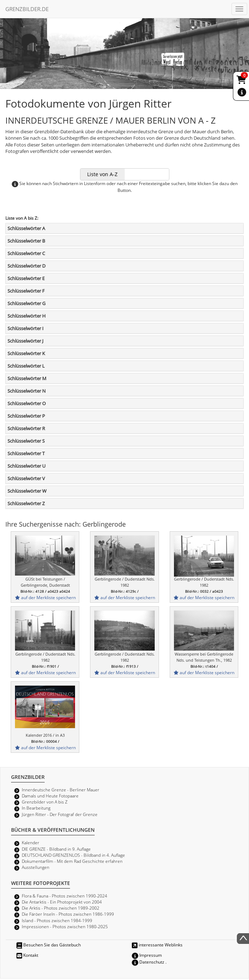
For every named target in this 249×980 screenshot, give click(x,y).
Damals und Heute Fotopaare (50, 796)
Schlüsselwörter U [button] (26, 466)
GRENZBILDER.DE (27, 9)
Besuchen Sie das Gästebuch (49, 945)
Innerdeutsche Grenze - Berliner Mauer (61, 790)
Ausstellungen (36, 867)
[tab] (124, 228)
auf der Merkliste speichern (45, 597)
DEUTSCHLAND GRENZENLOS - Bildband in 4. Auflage (73, 855)
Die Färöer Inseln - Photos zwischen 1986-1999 (68, 914)
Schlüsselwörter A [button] (26, 228)
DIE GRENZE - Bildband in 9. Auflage (56, 849)
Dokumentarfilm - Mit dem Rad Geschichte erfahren (72, 861)
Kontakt (27, 955)
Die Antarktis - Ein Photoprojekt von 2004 (62, 902)
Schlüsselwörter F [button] (26, 291)
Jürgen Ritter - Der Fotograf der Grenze (60, 814)
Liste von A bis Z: (22, 218)
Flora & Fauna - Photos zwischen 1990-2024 (64, 896)
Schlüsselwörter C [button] (26, 253)
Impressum (147, 955)
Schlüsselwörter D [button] (26, 266)
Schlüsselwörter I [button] (26, 328)
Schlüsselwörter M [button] (27, 378)
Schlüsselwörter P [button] (26, 416)
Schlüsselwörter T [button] (26, 453)
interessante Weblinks (157, 945)
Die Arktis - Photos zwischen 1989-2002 (61, 908)
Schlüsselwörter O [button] (27, 403)
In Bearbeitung (36, 808)
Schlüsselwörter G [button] (26, 303)
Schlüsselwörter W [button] (27, 491)
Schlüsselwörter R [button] (26, 428)
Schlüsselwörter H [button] (27, 316)
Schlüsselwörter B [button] (26, 241)
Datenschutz (148, 962)
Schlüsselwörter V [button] (26, 478)
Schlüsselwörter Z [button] (26, 503)
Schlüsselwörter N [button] (27, 391)
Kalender (31, 842)
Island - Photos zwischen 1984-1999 (57, 920)
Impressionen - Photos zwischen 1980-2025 (65, 926)
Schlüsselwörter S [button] (26, 441)
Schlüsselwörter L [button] (26, 366)
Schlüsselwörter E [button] (26, 278)
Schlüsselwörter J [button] (25, 341)
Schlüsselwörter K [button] (26, 353)
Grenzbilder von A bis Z (45, 802)
